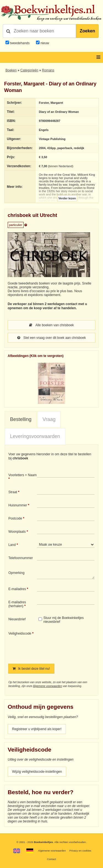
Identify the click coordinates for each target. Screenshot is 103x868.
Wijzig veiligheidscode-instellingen (37, 772)
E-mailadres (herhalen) (17, 604)
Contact (51, 859)
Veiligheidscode (20, 633)
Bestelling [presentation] (21, 419)
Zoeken (87, 31)
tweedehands (20, 43)
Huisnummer (18, 505)
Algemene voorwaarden (48, 686)
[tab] (21, 420)
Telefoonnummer (20, 558)
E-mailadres (17, 589)
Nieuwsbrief (17, 619)
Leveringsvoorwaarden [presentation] (35, 436)
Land (12, 545)
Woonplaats (17, 532)
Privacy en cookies (80, 851)
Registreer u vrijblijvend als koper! (37, 729)
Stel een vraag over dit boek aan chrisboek (52, 338)
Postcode (15, 518)
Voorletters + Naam (22, 475)
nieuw (44, 43)
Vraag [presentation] (49, 419)
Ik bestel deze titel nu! (31, 669)
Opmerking (16, 573)
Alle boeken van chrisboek (51, 325)
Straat (13, 492)
